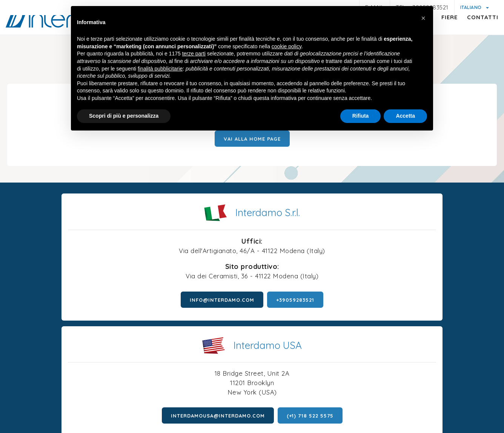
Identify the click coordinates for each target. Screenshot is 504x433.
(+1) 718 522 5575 (425, 312)
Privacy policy (117, 397)
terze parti (194, 55)
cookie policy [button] (287, 48)
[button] (423, 18)
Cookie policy (271, 389)
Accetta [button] (405, 117)
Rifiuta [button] (361, 117)
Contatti (475, 32)
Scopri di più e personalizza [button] (124, 117)
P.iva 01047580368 (279, 374)
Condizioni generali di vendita (338, 398)
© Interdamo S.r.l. (222, 374)
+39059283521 (181, 325)
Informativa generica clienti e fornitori (194, 398)
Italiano (472, 7)
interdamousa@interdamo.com (333, 312)
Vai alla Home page (252, 152)
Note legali (75, 398)
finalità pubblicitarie (160, 70)
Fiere (442, 32)
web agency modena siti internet (252, 421)
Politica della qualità (415, 398)
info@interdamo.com (107, 325)
